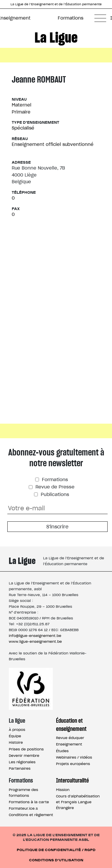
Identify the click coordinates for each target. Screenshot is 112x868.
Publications (54, 494)
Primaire (21, 112)
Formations (71, 18)
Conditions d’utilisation (56, 860)
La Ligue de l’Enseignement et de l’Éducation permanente (56, 4)
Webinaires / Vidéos (74, 757)
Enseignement (69, 744)
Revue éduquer (70, 738)
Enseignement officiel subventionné (53, 144)
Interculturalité (72, 780)
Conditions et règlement (31, 815)
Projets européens (73, 764)
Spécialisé (23, 128)
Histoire (16, 742)
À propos (17, 730)
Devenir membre (24, 756)
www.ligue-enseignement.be (35, 641)
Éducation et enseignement (71, 725)
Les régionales (22, 762)
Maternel (22, 105)
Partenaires (20, 768)
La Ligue (56, 37)
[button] (100, 18)
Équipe (15, 736)
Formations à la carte (29, 802)
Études (62, 751)
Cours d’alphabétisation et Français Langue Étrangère (78, 802)
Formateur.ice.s (23, 808)
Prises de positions (26, 749)
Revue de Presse (54, 487)
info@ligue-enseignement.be (35, 636)
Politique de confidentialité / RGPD (56, 849)
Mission (63, 790)
